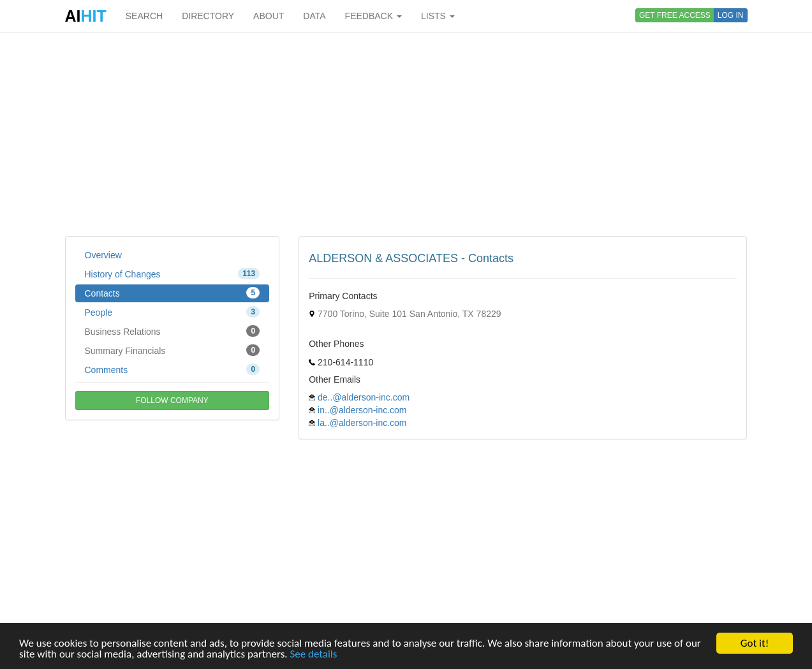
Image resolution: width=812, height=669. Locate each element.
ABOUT (269, 16)
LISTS (438, 16)
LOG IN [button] (731, 15)
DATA (314, 16)
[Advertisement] (406, 134)
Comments (173, 369)
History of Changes (173, 274)
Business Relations (173, 331)
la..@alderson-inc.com (362, 423)
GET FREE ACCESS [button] (675, 15)
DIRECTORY (208, 16)
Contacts (173, 293)
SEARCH (144, 16)
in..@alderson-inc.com (362, 410)
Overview (103, 255)
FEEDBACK (373, 16)
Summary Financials (173, 350)
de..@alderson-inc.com (364, 397)
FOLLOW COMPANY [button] (172, 401)
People (173, 312)
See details (313, 655)
